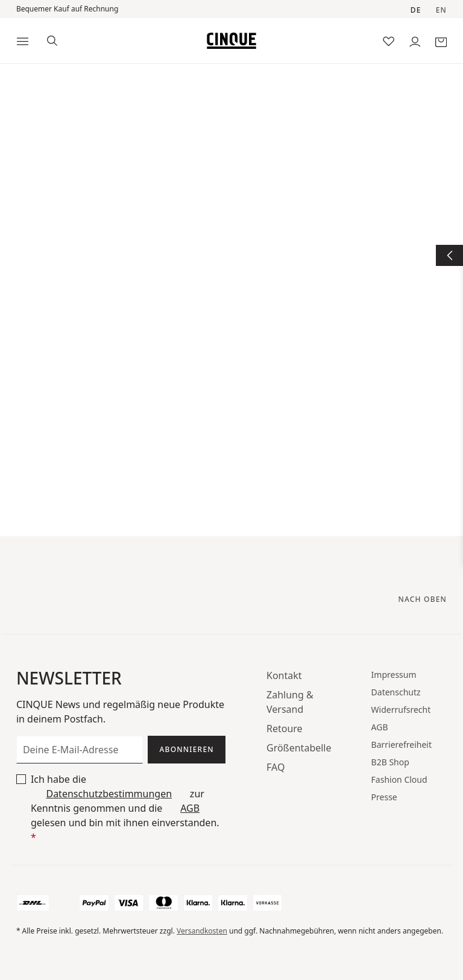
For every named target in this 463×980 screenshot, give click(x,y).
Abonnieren (187, 749)
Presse (384, 797)
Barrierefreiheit (402, 744)
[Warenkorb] (441, 41)
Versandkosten (202, 931)
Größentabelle (299, 748)
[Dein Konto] (415, 41)
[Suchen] (52, 40)
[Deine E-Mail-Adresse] (80, 750)
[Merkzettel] (389, 41)
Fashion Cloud (399, 779)
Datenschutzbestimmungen (109, 794)
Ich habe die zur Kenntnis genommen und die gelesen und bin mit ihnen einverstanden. (125, 808)
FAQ (276, 767)
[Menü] (23, 41)
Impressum (394, 675)
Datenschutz (396, 692)
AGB (190, 808)
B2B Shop (390, 762)
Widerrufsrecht (401, 710)
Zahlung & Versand (290, 702)
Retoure (285, 729)
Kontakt (284, 675)
